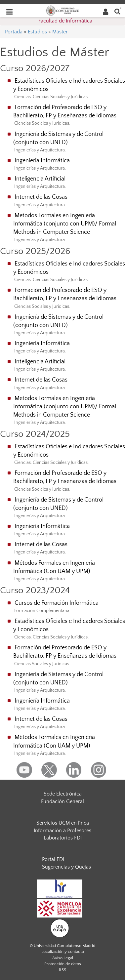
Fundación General (62, 801)
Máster (60, 32)
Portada (14, 32)
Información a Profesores (62, 831)
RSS (62, 970)
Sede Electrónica (63, 794)
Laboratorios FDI (63, 838)
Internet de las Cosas (41, 197)
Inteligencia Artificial (40, 179)
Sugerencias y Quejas (66, 867)
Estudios (37, 32)
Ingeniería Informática (42, 161)
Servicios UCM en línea (63, 823)
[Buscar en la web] (117, 11)
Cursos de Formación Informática (57, 603)
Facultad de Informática (65, 21)
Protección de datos (63, 964)
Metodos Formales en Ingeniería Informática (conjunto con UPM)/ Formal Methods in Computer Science (65, 224)
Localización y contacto (63, 952)
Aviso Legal (63, 958)
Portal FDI (53, 859)
